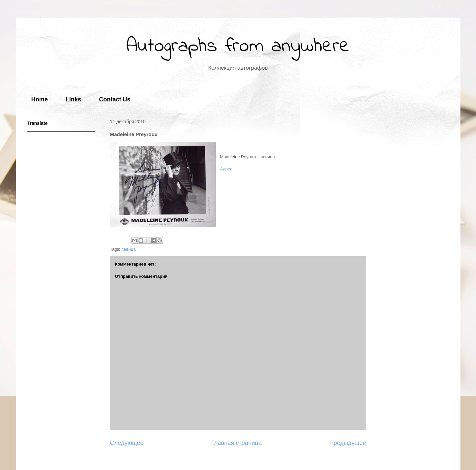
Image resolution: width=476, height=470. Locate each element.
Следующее (127, 443)
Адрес (226, 169)
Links (74, 99)
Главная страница (237, 443)
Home (40, 99)
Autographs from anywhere (238, 46)
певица (128, 249)
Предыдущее (348, 443)
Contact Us (115, 99)
